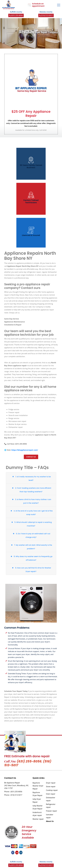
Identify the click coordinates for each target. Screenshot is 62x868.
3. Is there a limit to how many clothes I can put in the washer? (31, 501)
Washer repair (38, 819)
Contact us (31, 457)
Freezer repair (52, 811)
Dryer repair (51, 783)
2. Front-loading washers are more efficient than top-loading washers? (31, 490)
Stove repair (51, 787)
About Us (50, 821)
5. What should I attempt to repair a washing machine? (31, 524)
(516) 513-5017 (46, 15)
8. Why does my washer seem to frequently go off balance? (31, 558)
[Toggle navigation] (59, 5)
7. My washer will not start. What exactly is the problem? (31, 547)
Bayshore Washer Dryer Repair (38, 786)
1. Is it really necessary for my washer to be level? (31, 478)
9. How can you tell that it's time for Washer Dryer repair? (31, 569)
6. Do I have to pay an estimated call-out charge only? (31, 535)
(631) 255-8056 (16, 15)
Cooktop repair (52, 790)
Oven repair (51, 794)
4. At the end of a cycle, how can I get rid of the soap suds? (31, 512)
